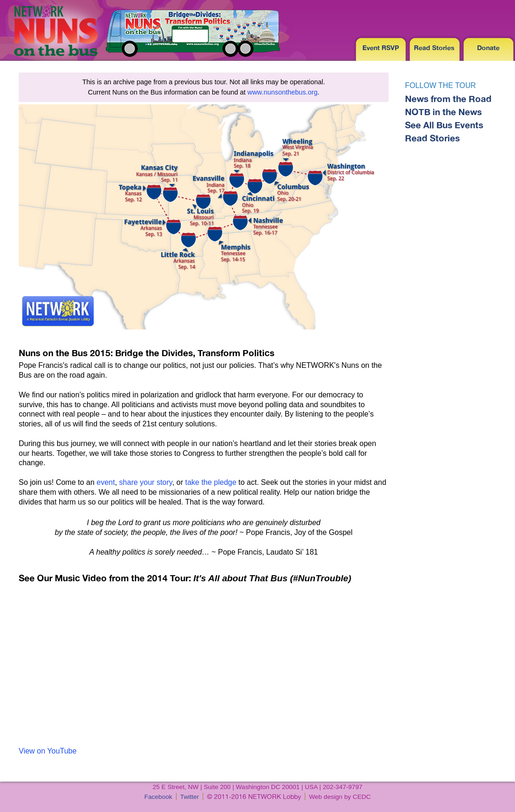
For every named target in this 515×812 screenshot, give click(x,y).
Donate (488, 48)
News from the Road (448, 99)
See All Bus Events (444, 125)
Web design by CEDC (340, 797)
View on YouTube (48, 751)
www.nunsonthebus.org (283, 92)
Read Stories (434, 48)
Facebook (158, 797)
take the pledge (210, 482)
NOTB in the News (443, 112)
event (106, 482)
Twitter (190, 797)
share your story (146, 482)
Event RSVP (381, 48)
